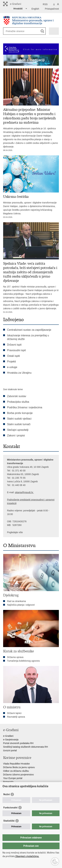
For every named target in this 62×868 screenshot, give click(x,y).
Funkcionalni (10, 808)
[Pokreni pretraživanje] (42, 31)
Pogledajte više (15, 532)
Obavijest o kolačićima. (27, 856)
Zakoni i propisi (16, 435)
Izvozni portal (10, 750)
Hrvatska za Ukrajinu (19, 373)
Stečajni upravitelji (18, 430)
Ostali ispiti (13, 356)
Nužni (7, 794)
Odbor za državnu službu (16, 771)
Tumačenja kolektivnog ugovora (23, 661)
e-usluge (12, 367)
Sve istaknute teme (13, 389)
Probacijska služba (18, 402)
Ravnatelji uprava (16, 717)
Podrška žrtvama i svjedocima (25, 407)
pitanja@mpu (22, 492)
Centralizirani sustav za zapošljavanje (29, 330)
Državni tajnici (14, 713)
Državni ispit (14, 345)
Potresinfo (8, 782)
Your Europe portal (13, 778)
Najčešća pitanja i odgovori (21, 605)
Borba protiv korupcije (20, 413)
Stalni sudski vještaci (20, 419)
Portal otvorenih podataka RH (18, 743)
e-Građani (8, 736)
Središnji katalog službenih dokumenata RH (26, 747)
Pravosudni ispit (16, 350)
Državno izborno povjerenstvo (18, 775)
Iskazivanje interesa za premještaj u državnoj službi (28, 337)
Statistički (9, 821)
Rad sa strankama (17, 601)
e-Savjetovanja (11, 740)
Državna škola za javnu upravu (19, 767)
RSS (45, 4)
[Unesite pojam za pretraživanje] (18, 31)
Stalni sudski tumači (19, 424)
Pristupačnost (52, 9)
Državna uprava (15, 657)
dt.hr (31, 492)
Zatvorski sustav (17, 396)
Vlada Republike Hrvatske (16, 764)
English (35, 9)
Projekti (11, 362)
